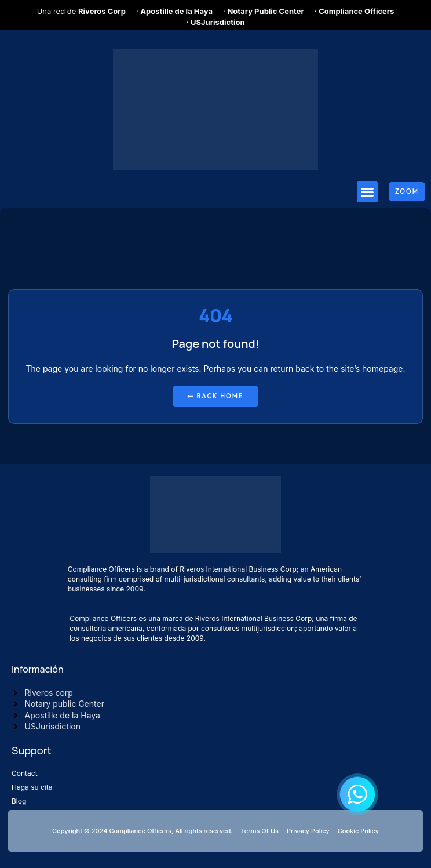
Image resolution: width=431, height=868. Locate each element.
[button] (367, 192)
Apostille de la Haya (176, 11)
